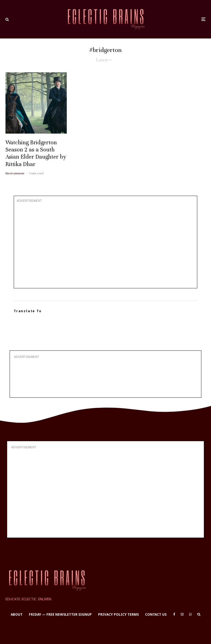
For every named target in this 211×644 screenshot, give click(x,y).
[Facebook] (174, 614)
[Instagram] (182, 614)
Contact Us (156, 614)
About (17, 614)
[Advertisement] (105, 245)
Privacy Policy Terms (118, 614)
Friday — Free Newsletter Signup (60, 614)
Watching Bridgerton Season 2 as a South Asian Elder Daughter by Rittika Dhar (36, 153)
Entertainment (15, 173)
